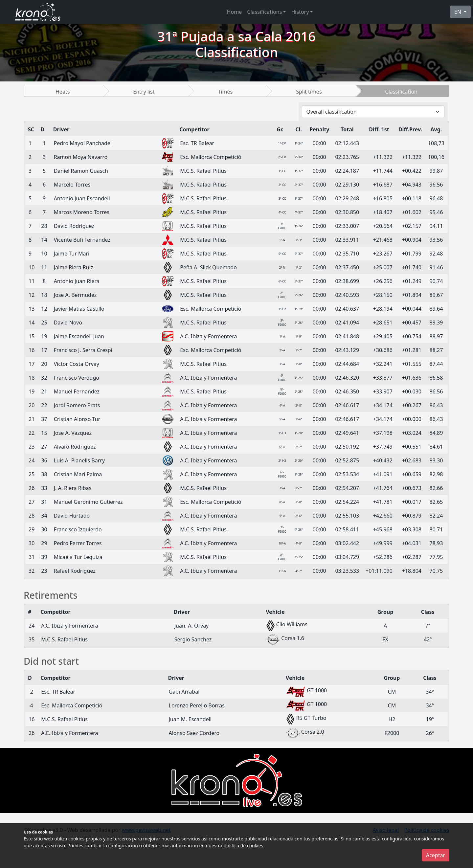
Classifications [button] (264, 12)
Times (225, 92)
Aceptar (436, 855)
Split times (309, 92)
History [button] (300, 12)
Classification (401, 92)
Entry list (144, 92)
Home (235, 12)
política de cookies (244, 846)
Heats (63, 92)
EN (458, 12)
